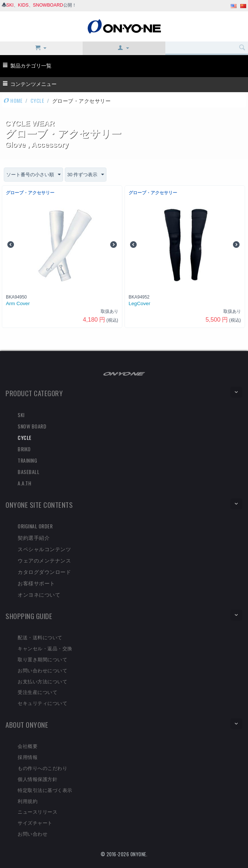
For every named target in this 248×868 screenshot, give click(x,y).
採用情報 (28, 757)
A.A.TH (24, 483)
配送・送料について (40, 637)
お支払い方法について (42, 681)
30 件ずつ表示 (91, 175)
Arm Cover (18, 303)
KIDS (23, 5)
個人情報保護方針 (37, 779)
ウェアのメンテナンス (44, 560)
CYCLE (37, 100)
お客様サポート (36, 583)
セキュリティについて (42, 703)
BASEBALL (28, 472)
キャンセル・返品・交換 (45, 648)
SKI (10, 5)
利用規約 (28, 801)
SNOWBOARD (48, 5)
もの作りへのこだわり (42, 768)
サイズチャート (35, 822)
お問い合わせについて (42, 670)
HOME (13, 100)
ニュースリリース (37, 812)
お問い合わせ (33, 833)
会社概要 (28, 746)
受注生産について (37, 692)
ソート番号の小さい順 (35, 175)
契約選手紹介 (34, 537)
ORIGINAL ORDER (35, 526)
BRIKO (24, 449)
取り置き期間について (42, 659)
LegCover (139, 303)
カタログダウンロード (44, 572)
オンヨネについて (39, 594)
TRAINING (27, 460)
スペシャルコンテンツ (44, 549)
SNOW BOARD (32, 426)
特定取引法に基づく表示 (45, 790)
